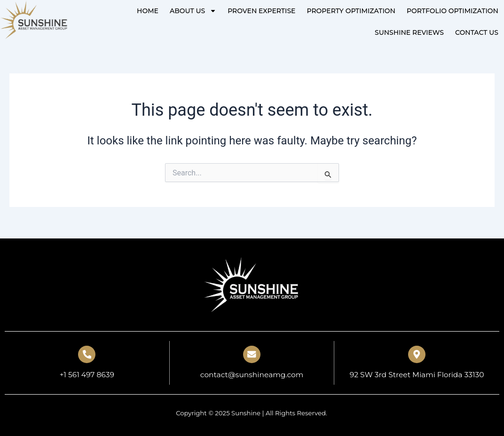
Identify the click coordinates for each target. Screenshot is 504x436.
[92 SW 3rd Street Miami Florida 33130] (417, 354)
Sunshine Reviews (409, 32)
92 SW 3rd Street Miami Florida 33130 (417, 375)
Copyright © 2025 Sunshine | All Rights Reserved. (252, 413)
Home (148, 11)
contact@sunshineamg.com (252, 375)
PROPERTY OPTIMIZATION (351, 11)
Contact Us (477, 32)
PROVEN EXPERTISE (261, 11)
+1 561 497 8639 (87, 375)
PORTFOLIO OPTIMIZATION (453, 11)
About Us (193, 11)
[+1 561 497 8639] (87, 354)
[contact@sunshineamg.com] (252, 354)
